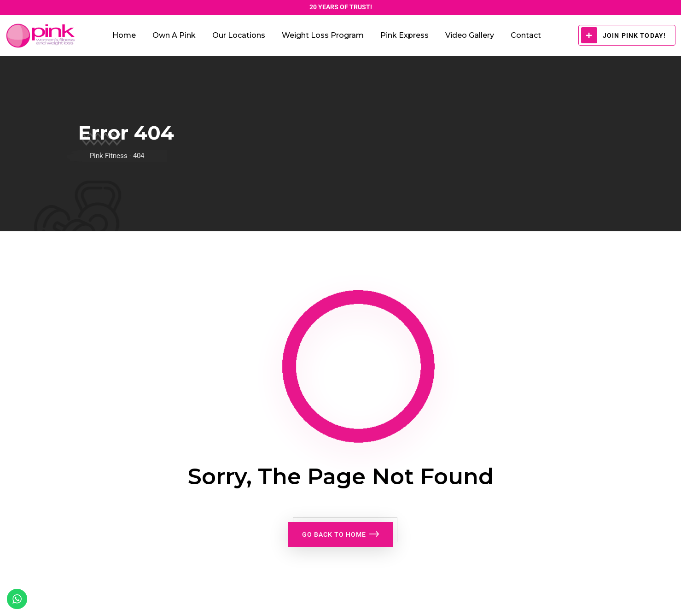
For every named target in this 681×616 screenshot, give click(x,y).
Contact (526, 35)
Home (124, 35)
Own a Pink (174, 35)
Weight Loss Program (323, 35)
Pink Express (405, 35)
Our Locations (239, 35)
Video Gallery (470, 35)
